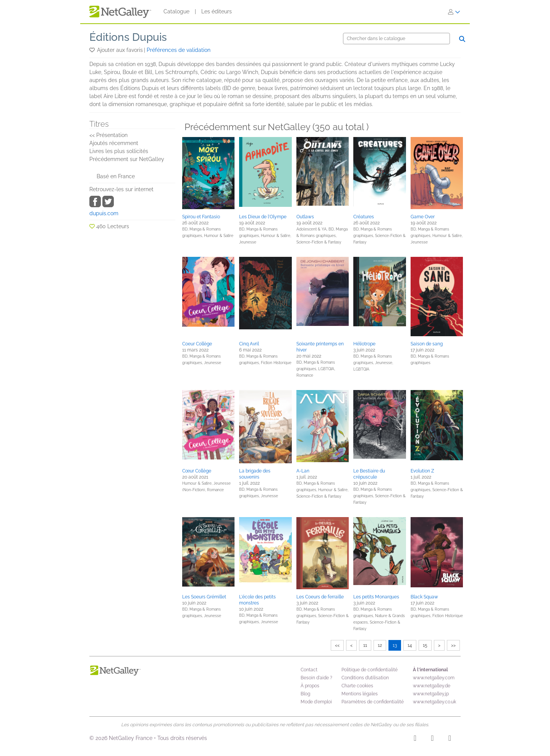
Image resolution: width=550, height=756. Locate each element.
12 (380, 645)
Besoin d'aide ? (316, 678)
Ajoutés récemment (114, 143)
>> (453, 645)
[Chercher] (396, 39)
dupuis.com (104, 213)
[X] (450, 739)
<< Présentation (108, 135)
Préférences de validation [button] (179, 50)
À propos (310, 686)
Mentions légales (360, 694)
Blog (305, 694)
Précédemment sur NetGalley (127, 159)
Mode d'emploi (316, 702)
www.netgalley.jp (431, 694)
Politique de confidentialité (370, 670)
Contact (309, 670)
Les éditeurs (217, 11)
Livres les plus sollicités (119, 151)
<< (337, 645)
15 (425, 645)
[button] (93, 50)
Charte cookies (357, 686)
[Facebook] (432, 739)
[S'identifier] (454, 12)
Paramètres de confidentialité (373, 702)
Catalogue (176, 11)
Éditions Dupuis (128, 37)
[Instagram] (415, 739)
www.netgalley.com (434, 678)
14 (410, 645)
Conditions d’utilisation (365, 678)
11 (365, 645)
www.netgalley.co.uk (434, 702)
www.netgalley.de (432, 686)
